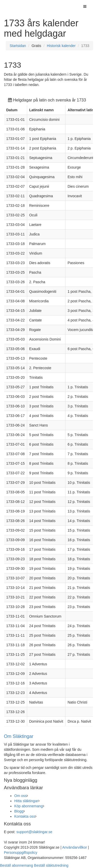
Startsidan (18, 46)
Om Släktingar (19, 736)
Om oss (20, 796)
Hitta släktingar (26, 801)
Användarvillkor (74, 847)
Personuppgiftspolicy (21, 853)
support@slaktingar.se (34, 832)
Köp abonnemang (29, 806)
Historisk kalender (61, 46)
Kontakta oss (25, 816)
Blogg (19, 811)
